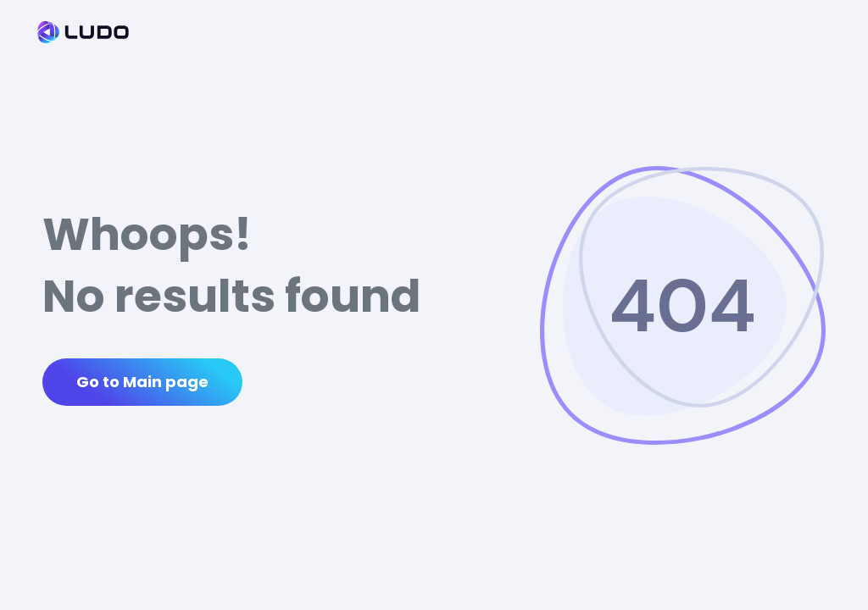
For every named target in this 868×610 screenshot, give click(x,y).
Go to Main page (142, 382)
